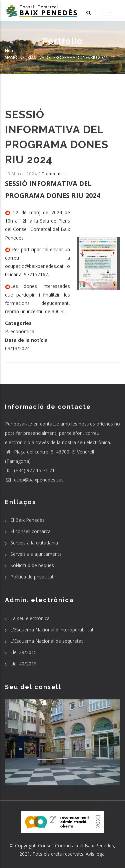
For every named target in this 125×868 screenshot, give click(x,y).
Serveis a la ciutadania (34, 543)
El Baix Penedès (27, 520)
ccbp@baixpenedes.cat (34, 480)
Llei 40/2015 (23, 664)
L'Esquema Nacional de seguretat (47, 641)
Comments (53, 174)
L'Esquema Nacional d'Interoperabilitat (52, 630)
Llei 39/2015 (23, 652)
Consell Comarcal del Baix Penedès (76, 846)
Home (11, 50)
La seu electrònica (30, 618)
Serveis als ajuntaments (36, 554)
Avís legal (96, 854)
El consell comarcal (31, 531)
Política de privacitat (32, 577)
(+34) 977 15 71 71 (30, 470)
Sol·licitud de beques (32, 565)
